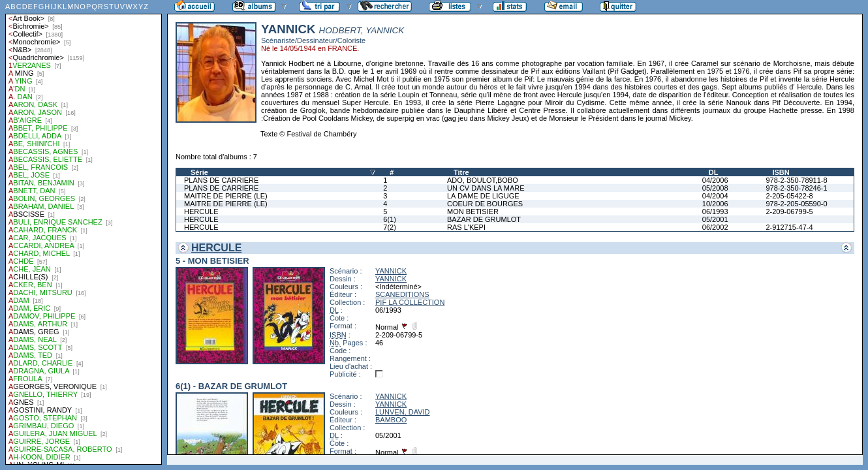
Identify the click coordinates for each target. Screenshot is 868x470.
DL (714, 172)
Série (199, 172)
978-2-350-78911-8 (796, 180)
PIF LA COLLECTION (410, 302)
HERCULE (201, 211)
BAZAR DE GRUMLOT (484, 219)
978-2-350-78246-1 (796, 188)
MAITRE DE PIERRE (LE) (226, 196)
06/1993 (715, 211)
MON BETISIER (473, 211)
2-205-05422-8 (789, 196)
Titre (461, 172)
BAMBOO (391, 420)
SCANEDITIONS (402, 294)
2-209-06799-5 (789, 211)
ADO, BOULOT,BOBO (483, 180)
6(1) (390, 219)
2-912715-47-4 (789, 227)
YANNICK (391, 271)
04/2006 (715, 180)
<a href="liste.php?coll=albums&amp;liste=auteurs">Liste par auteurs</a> (84, 232)
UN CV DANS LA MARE (486, 188)
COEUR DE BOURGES (485, 204)
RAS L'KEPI (466, 227)
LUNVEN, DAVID (403, 412)
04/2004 (715, 196)
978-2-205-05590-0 (796, 204)
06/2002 (715, 227)
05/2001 (715, 219)
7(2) (390, 227)
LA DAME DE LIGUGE (483, 196)
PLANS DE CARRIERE (221, 180)
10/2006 (715, 204)
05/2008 (715, 188)
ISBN (781, 172)
